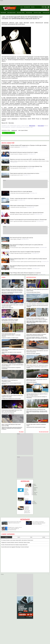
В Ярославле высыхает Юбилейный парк (36, 409)
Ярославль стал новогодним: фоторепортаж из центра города (37, 290)
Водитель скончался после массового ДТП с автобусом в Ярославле (27, 159)
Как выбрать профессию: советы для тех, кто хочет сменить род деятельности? (27, 510)
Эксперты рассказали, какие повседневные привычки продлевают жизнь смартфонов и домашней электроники (35, 489)
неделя (19, 537)
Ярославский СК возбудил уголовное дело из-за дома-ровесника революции (27, 245)
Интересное (25, 481)
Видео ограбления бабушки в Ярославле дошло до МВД (11, 425)
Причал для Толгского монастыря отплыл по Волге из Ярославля (37, 380)
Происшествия (46, 13)
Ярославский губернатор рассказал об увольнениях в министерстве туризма (28, 266)
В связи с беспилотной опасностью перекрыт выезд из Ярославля (14, 545)
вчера (31, 537)
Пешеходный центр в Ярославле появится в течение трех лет (15, 522)
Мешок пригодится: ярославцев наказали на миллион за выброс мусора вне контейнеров (12, 290)
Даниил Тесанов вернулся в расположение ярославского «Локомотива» (28, 220)
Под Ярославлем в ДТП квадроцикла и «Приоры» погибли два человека (28, 145)
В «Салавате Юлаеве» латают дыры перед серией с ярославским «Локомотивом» (17, 540)
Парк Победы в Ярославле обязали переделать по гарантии (25, 273)
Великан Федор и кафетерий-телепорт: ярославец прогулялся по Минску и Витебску (37, 319)
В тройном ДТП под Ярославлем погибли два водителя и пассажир (12, 396)
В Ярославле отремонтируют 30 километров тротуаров (24, 206)
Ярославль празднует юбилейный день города (37, 304)
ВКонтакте (32, 126)
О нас (22, 7)
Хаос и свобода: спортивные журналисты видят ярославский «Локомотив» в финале (39, 523)
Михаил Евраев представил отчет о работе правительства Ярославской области (28, 259)
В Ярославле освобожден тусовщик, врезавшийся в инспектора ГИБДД (10, 320)
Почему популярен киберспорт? (34, 502)
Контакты (33, 7)
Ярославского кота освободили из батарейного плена (10, 381)
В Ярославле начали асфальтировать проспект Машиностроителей (37, 351)
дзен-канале (41, 126)
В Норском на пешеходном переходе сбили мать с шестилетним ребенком (12, 411)
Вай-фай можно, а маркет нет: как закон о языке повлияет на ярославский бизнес (15, 529)
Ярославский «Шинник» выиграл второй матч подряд (24, 152)
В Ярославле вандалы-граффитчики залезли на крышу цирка (13, 350)
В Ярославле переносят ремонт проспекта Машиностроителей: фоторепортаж (36, 335)
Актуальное (25, 519)
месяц (6, 537)
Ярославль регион (11, 13)
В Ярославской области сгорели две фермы (21, 191)
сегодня (44, 537)
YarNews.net (14, 130)
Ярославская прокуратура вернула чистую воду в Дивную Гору (26, 166)
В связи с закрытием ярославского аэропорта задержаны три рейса (27, 198)
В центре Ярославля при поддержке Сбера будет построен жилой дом (15, 547)
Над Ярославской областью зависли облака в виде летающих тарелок (37, 394)
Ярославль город (21, 13)
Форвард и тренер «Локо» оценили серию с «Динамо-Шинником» (27, 213)
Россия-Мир (3, 13)
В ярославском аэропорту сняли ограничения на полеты (25, 173)
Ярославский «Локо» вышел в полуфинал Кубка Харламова (25, 252)
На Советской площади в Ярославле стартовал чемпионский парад (13, 305)
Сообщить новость (8, 133)
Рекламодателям (27, 7)
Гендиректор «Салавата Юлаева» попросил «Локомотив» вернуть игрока (16, 542)
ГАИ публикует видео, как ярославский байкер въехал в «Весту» (13, 365)
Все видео (21, 432)
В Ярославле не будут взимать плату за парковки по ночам (25, 364)
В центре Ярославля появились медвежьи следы (36, 425)
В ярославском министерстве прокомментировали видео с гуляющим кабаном (11, 335)
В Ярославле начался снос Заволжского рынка (37, 365)
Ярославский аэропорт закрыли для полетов (21, 238)
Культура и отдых (37, 13)
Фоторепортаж (29, 13)
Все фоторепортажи (44, 432)
